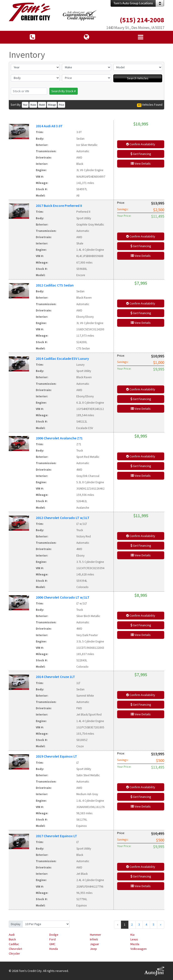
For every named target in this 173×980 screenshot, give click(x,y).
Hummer (96, 935)
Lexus (134, 939)
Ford (52, 939)
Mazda (135, 944)
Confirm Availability (141, 144)
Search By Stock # (64, 91)
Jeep (93, 949)
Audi (12, 935)
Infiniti (94, 939)
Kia (132, 935)
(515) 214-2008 (142, 20)
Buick (12, 939)
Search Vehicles (138, 78)
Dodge (54, 935)
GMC (52, 944)
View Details (141, 163)
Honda (54, 949)
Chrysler (14, 953)
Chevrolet (15, 949)
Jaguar (94, 944)
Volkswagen (139, 949)
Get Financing (141, 154)
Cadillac (14, 944)
